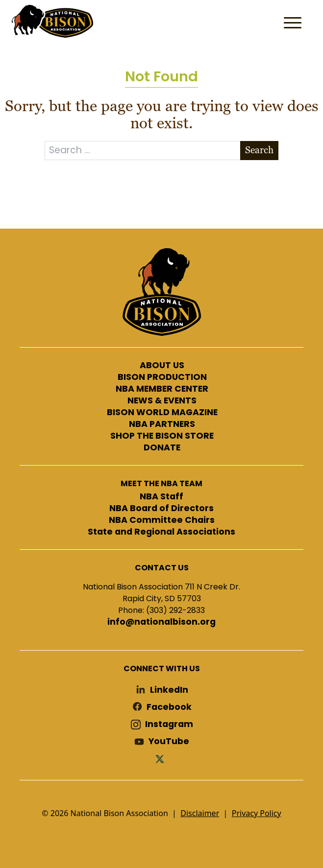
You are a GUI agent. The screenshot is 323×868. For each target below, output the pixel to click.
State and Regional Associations (161, 532)
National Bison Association (51, 21)
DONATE (162, 448)
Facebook (169, 707)
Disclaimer (200, 813)
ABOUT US (162, 366)
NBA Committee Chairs (162, 520)
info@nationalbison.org (161, 622)
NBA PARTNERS (162, 424)
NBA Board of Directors (161, 509)
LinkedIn (169, 690)
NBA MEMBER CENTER (162, 389)
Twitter (162, 759)
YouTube (169, 741)
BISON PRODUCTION (162, 377)
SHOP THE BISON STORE (162, 436)
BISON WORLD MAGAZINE (162, 413)
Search (259, 150)
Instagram (169, 724)
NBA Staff (161, 497)
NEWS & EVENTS (162, 401)
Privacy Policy (257, 813)
